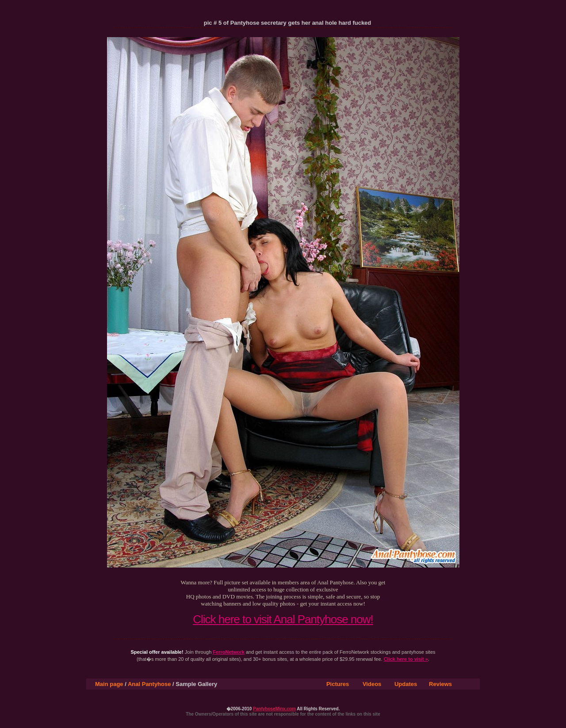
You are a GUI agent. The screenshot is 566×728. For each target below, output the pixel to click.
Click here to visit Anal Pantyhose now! (283, 619)
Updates (406, 684)
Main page (109, 684)
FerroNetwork (229, 652)
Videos (372, 684)
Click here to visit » (406, 659)
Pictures (338, 684)
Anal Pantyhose (149, 684)
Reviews (440, 684)
